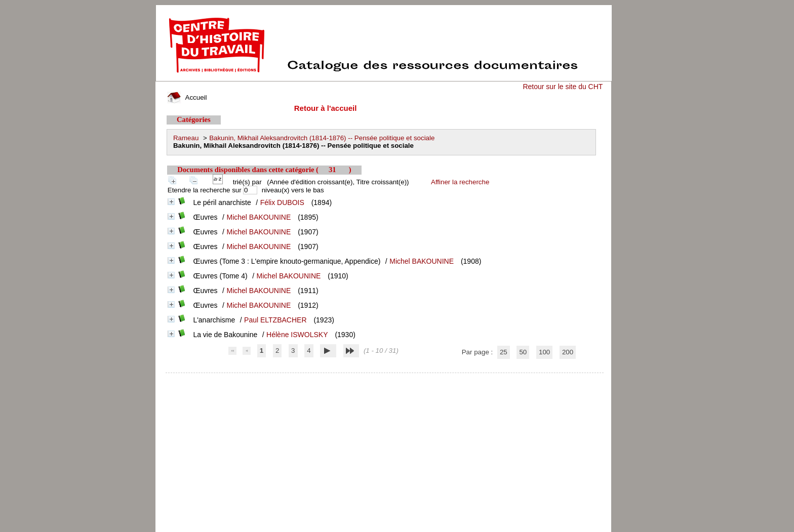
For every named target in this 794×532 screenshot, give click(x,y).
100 (544, 352)
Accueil (187, 97)
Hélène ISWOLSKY (297, 335)
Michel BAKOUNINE (259, 217)
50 (523, 352)
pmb (385, 379)
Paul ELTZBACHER (275, 320)
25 (504, 352)
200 (568, 352)
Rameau (186, 138)
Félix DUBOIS (282, 202)
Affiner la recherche (460, 182)
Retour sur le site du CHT (563, 87)
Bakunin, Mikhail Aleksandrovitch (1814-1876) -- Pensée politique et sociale (322, 138)
